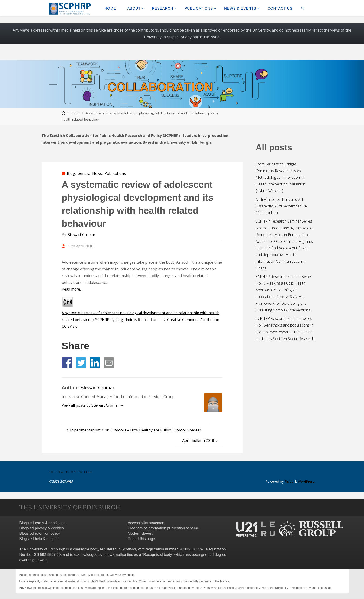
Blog (75, 113)
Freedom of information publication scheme (163, 528)
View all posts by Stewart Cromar (93, 405)
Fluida (288, 482)
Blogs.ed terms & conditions (42, 523)
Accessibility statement (146, 523)
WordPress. (306, 482)
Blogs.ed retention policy (40, 534)
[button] (67, 363)
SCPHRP (103, 320)
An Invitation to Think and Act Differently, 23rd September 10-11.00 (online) (281, 206)
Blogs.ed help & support (39, 539)
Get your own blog (122, 575)
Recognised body (158, 555)
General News (90, 173)
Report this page (141, 539)
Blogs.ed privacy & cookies (42, 528)
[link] (303, 8)
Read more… (72, 289)
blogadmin (126, 320)
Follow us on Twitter (71, 472)
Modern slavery (140, 534)
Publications (115, 173)
